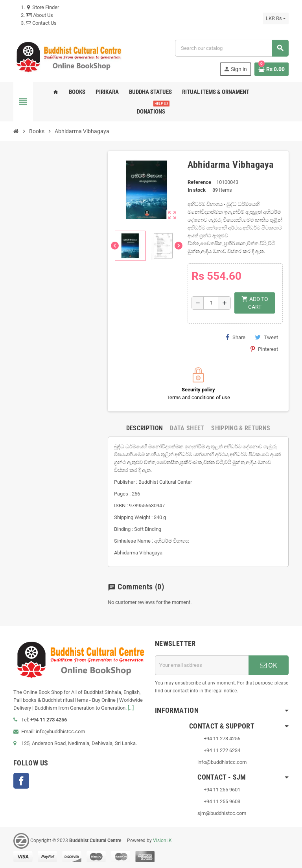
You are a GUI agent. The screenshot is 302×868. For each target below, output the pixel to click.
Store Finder (42, 7)
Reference (199, 182)
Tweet (266, 337)
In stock (197, 190)
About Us (40, 15)
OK (269, 665)
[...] (131, 708)
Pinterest (264, 349)
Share (236, 337)
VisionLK (162, 840)
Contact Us (41, 23)
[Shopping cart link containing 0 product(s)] (272, 69)
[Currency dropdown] (276, 18)
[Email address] (202, 665)
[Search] (232, 48)
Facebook (21, 781)
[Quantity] (211, 303)
